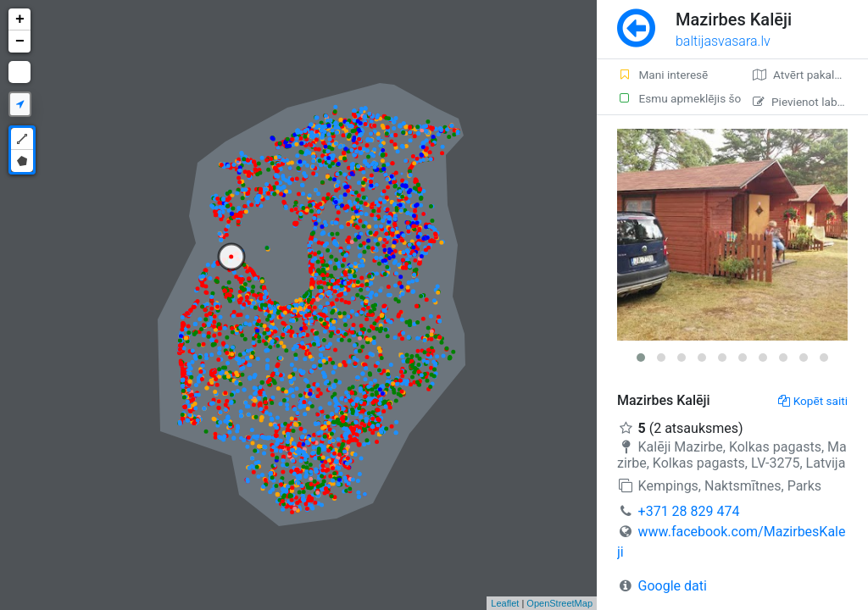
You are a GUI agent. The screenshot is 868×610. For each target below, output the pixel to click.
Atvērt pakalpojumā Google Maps (810, 75)
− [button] (20, 42)
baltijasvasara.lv (723, 41)
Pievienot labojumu (810, 102)
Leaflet (505, 603)
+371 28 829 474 (689, 511)
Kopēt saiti (813, 401)
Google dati (673, 586)
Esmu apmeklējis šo (675, 98)
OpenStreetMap (559, 603)
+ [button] (20, 19)
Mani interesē (662, 75)
